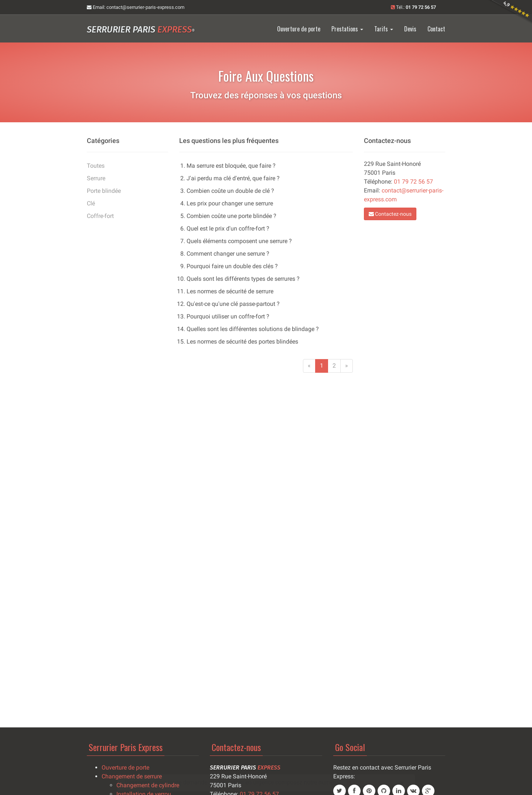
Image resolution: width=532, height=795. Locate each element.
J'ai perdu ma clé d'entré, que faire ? (233, 178)
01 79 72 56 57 (413, 182)
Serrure (96, 178)
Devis (410, 29)
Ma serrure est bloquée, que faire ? (231, 166)
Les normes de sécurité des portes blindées (242, 342)
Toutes (96, 166)
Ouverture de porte (299, 29)
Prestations (347, 29)
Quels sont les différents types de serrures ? (243, 279)
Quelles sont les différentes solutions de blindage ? (253, 329)
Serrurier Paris (141, 30)
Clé (91, 203)
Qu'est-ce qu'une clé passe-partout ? (233, 304)
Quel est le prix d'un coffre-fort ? (228, 228)
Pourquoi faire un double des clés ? (232, 266)
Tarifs (384, 29)
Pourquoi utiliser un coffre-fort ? (228, 316)
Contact (436, 29)
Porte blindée (104, 191)
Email (136, 7)
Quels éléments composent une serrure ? (239, 241)
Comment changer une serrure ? (228, 254)
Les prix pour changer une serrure (230, 203)
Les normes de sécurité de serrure (230, 291)
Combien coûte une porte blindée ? (231, 216)
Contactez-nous (390, 214)
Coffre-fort (100, 216)
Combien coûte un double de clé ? (230, 191)
